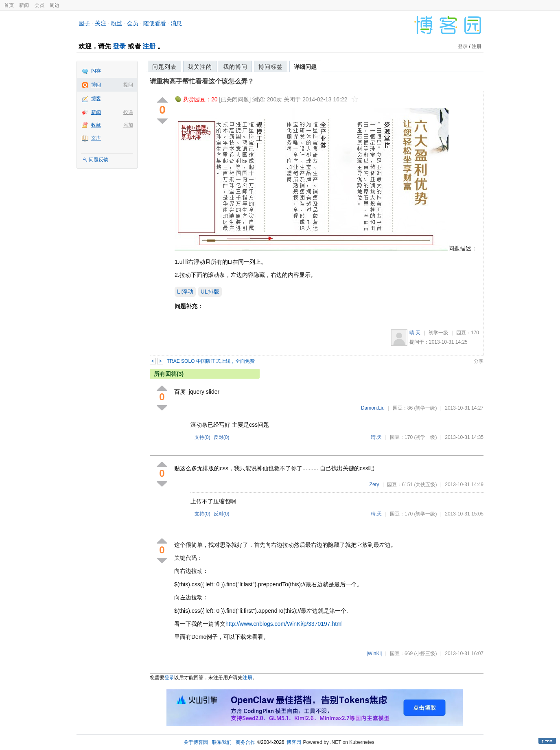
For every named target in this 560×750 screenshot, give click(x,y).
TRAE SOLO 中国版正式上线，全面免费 (211, 361)
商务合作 (245, 742)
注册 (149, 46)
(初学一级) (425, 408)
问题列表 (164, 67)
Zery (374, 485)
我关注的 (200, 67)
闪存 (96, 71)
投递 (128, 112)
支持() (202, 437)
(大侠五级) (425, 485)
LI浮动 (185, 292)
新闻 (24, 5)
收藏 (96, 125)
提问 (128, 85)
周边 (55, 5)
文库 (96, 138)
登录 (119, 46)
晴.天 (415, 333)
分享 (479, 361)
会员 (39, 5)
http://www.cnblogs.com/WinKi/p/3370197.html (284, 624)
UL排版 (210, 292)
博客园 (294, 742)
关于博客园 (196, 742)
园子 (84, 23)
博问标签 (271, 67)
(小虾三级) (425, 654)
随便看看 (155, 23)
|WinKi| (374, 654)
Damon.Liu (373, 408)
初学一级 (438, 333)
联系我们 (222, 742)
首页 (9, 5)
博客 (96, 99)
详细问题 (305, 67)
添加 (128, 125)
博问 (96, 85)
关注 (101, 23)
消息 (176, 23)
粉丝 (116, 23)
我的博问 (235, 67)
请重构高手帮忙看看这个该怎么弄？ (202, 81)
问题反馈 (98, 160)
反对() (222, 437)
